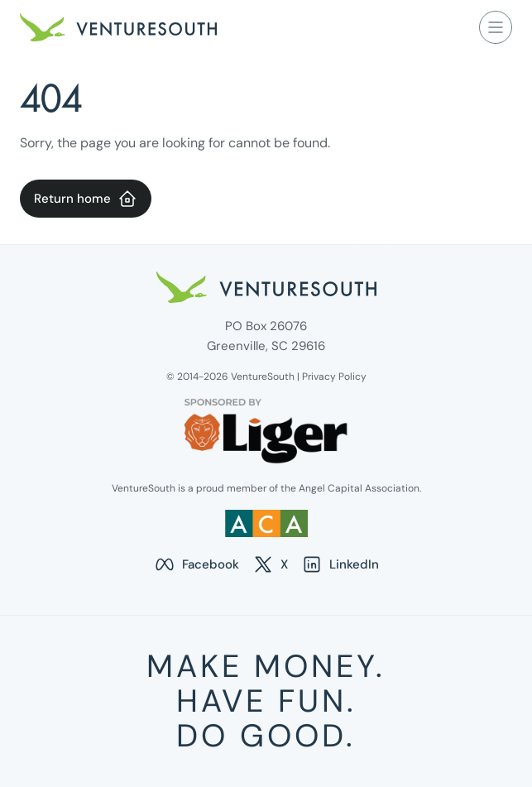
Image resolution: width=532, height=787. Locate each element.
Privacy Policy (334, 377)
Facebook (197, 564)
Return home (86, 199)
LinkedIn (340, 564)
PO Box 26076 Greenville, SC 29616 (266, 336)
